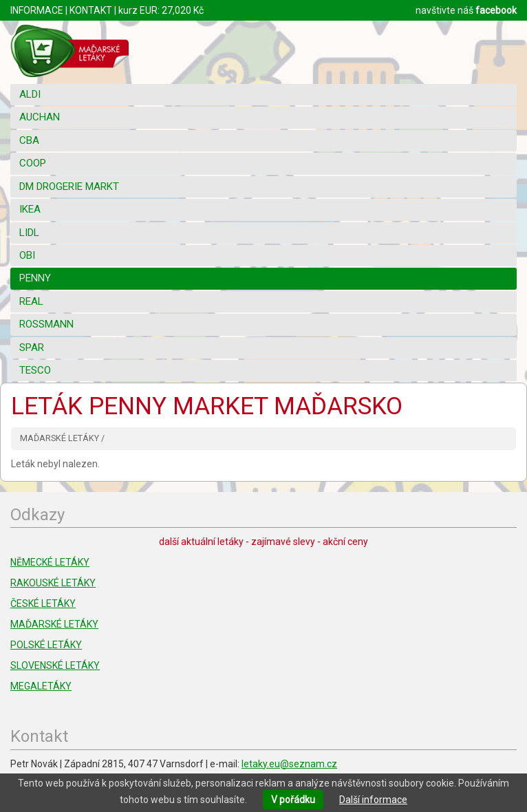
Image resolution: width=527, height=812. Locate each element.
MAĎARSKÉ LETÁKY (54, 624)
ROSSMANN (46, 324)
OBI (27, 255)
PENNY (35, 278)
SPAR (32, 348)
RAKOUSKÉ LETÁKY (53, 583)
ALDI (30, 94)
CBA (29, 140)
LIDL (29, 233)
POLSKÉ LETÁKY (46, 645)
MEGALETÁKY (41, 686)
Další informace (373, 800)
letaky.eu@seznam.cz (289, 764)
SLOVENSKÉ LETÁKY (55, 665)
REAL (31, 301)
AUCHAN (40, 117)
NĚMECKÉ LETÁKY (50, 562)
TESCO (35, 370)
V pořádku (293, 800)
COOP (33, 163)
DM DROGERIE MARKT (69, 186)
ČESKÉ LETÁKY (43, 603)
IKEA (30, 209)
